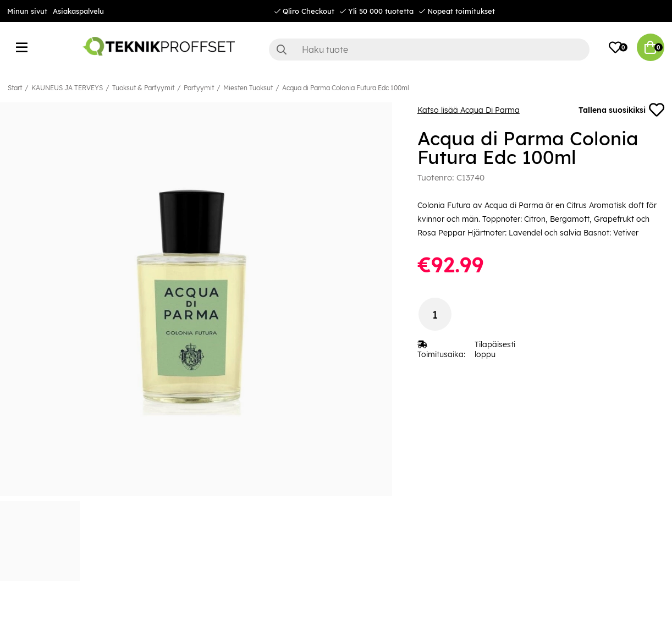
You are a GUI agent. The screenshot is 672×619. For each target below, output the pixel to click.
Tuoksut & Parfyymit (143, 88)
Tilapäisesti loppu (495, 349)
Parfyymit (199, 88)
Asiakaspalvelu (78, 11)
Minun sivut (27, 11)
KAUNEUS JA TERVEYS (67, 88)
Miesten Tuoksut (248, 88)
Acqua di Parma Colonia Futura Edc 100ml (346, 88)
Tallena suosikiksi (621, 110)
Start (15, 88)
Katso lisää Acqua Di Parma (469, 110)
